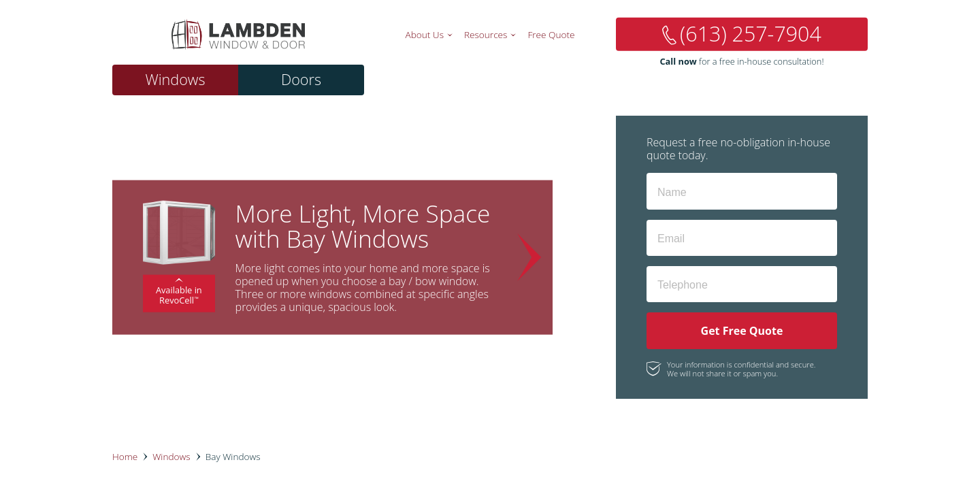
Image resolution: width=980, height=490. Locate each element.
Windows (175, 79)
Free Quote (551, 34)
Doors (301, 79)
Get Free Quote (742, 331)
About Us (425, 34)
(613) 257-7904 (751, 34)
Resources (486, 34)
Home (125, 456)
